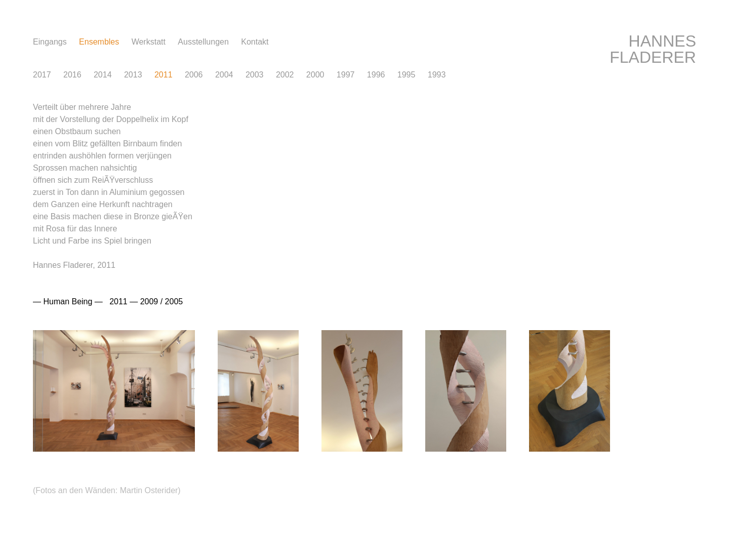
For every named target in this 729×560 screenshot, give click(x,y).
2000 (315, 75)
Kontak (255, 42)
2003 (255, 75)
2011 (164, 75)
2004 (224, 75)
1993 (437, 75)
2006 (194, 75)
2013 (133, 75)
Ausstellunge (203, 42)
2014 (103, 75)
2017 (42, 75)
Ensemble (99, 42)
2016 (72, 75)
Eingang (50, 42)
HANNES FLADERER (653, 49)
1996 (376, 75)
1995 (407, 75)
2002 (285, 75)
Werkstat (149, 42)
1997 (346, 75)
